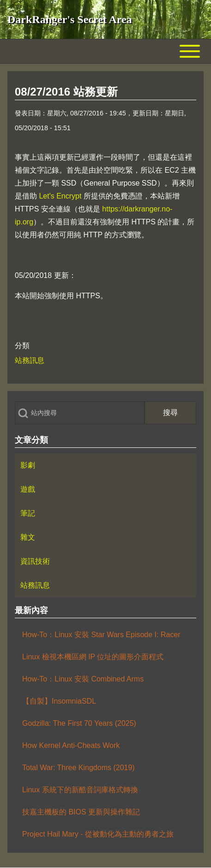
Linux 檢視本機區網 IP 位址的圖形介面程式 (93, 657)
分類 (22, 346)
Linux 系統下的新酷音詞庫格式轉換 (80, 790)
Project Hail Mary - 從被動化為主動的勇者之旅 (98, 834)
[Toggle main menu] (105, 51)
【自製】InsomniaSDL (59, 701)
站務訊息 (30, 360)
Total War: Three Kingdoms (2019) (78, 768)
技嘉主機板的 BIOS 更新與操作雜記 (81, 812)
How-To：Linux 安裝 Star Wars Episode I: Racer (101, 635)
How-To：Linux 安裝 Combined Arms (83, 679)
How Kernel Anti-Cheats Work (71, 745)
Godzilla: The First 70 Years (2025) (79, 723)
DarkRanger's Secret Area (70, 19)
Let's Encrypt (60, 196)
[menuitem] (105, 465)
